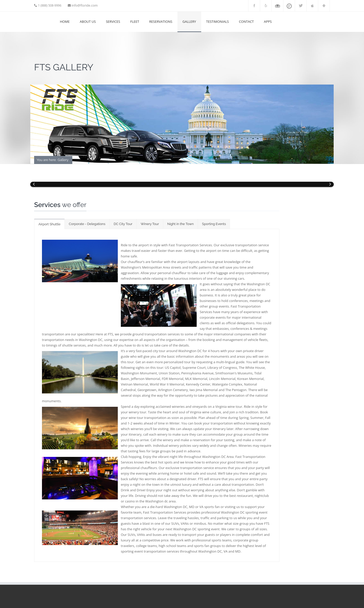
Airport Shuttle (49, 224)
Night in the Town (180, 224)
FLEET (135, 22)
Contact (246, 22)
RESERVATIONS (161, 22)
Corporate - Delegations (87, 224)
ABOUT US (88, 22)
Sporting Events (214, 224)
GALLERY (189, 22)
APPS (268, 22)
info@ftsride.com (85, 5)
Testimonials (218, 22)
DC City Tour (123, 224)
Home (65, 22)
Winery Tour (150, 224)
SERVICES (113, 22)
